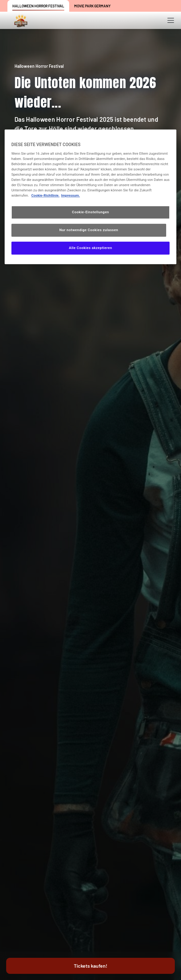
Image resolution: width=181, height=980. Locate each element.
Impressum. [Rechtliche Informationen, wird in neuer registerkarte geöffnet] (71, 195)
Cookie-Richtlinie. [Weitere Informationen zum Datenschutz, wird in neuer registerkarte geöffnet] (45, 195)
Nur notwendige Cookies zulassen (89, 230)
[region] (91, 197)
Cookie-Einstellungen (90, 212)
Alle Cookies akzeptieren (90, 248)
